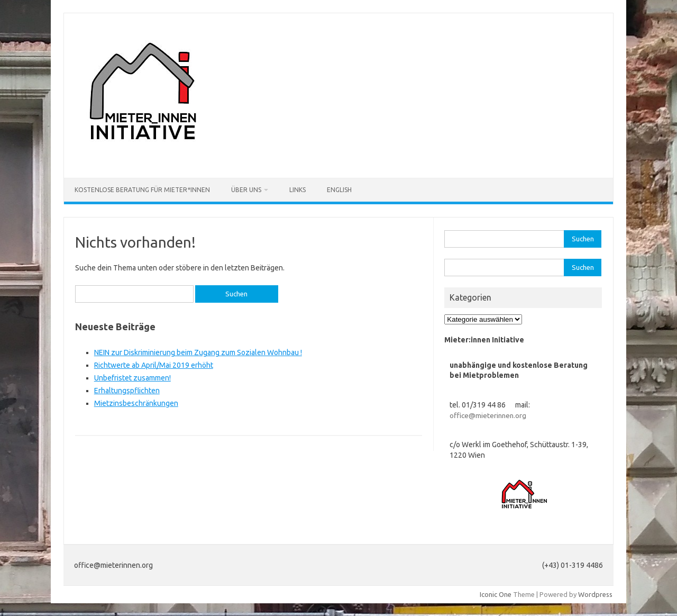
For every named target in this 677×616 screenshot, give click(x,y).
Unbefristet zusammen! (132, 378)
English (339, 190)
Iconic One (496, 594)
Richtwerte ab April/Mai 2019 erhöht (154, 365)
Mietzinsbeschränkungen (136, 403)
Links (298, 190)
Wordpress (595, 594)
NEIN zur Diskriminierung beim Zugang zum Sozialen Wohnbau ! (198, 352)
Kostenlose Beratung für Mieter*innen (142, 190)
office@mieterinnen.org (488, 415)
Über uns (246, 190)
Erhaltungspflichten (127, 391)
